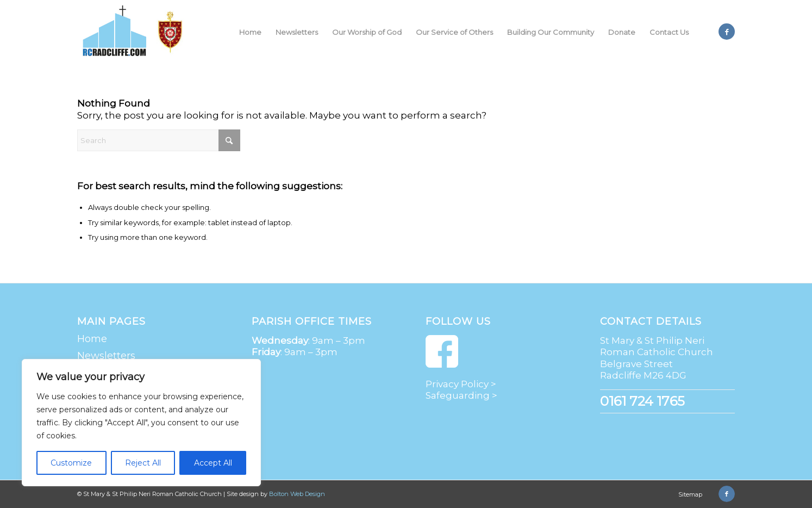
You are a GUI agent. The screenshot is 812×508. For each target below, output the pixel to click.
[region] (141, 423)
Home (92, 339)
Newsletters (106, 356)
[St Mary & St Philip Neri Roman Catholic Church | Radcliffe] (135, 32)
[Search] (159, 140)
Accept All (213, 463)
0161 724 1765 (642, 401)
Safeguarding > (461, 395)
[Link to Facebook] (727, 32)
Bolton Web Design (297, 494)
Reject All (143, 463)
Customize (71, 463)
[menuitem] (250, 32)
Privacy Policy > (461, 384)
